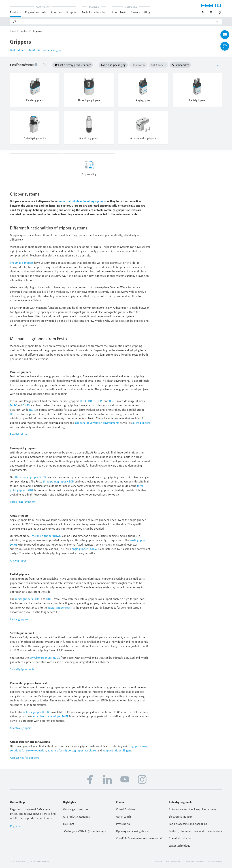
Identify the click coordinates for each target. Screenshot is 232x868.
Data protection (173, 861)
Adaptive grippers (21, 728)
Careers (135, 12)
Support (71, 12)
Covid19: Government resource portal (139, 838)
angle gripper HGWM (84, 549)
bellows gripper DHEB (36, 712)
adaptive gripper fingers (117, 750)
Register (15, 826)
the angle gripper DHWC (46, 536)
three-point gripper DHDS (31, 477)
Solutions (56, 12)
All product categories (76, 817)
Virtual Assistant (126, 809)
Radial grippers (19, 619)
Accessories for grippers (24, 758)
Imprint (159, 861)
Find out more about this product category (36, 50)
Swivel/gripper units (22, 669)
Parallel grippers (20, 434)
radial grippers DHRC (28, 599)
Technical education (94, 12)
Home (13, 31)
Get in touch (124, 817)
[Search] (116, 22)
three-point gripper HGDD (58, 481)
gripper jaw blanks (85, 750)
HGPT (112, 401)
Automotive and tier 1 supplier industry (193, 809)
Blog (147, 12)
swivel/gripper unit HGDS (45, 658)
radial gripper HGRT (60, 608)
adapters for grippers (60, 750)
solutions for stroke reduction (28, 750)
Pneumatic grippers (22, 263)
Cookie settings (215, 861)
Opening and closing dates (132, 831)
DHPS (92, 401)
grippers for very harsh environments (97, 423)
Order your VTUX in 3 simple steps (85, 831)
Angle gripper (18, 560)
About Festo (119, 12)
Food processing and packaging (188, 824)
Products (15, 12)
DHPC (83, 401)
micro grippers (141, 423)
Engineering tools (36, 12)
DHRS (50, 599)
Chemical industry (180, 838)
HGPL (100, 401)
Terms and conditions (194, 861)
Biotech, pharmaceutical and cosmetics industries (195, 831)
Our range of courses (76, 809)
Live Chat (69, 824)
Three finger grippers (23, 502)
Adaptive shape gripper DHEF (51, 716)
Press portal (123, 824)
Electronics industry (181, 817)
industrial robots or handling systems (82, 201)
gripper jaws (140, 746)
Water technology (179, 846)
